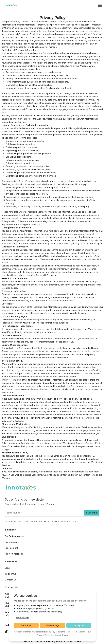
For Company (12, 542)
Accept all (79, 625)
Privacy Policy (55, 641)
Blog (7, 568)
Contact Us (11, 580)
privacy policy (70, 521)
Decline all (26, 625)
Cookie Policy (61, 635)
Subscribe (92, 513)
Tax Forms (10, 574)
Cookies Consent (73, 641)
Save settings (52, 625)
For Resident (11, 548)
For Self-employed (15, 536)
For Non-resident (14, 554)
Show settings (22, 618)
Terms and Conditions (35, 641)
